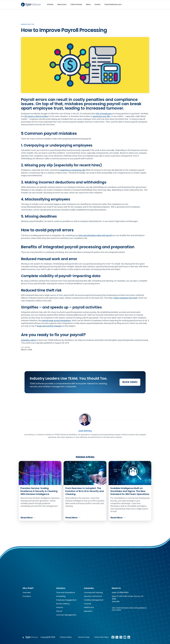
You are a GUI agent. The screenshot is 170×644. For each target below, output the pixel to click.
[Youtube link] (125, 637)
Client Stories (76, 4)
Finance (60, 607)
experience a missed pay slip (73, 170)
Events (97, 4)
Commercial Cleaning (93, 593)
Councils (88, 604)
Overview (27, 593)
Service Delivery (63, 604)
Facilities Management (94, 600)
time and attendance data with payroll (95, 235)
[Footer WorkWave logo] (30, 637)
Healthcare (89, 607)
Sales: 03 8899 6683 (120, 593)
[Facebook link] (113, 637)
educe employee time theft (126, 298)
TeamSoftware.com (113, 4)
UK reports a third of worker (36, 116)
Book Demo (130, 382)
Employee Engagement (66, 600)
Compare (27, 596)
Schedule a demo (29, 340)
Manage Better (28, 24)
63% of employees (104, 114)
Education (88, 611)
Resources (62, 4)
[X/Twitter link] (117, 637)
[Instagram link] (121, 637)
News (88, 4)
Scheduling (61, 596)
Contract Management (66, 615)
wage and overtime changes (49, 326)
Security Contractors (93, 596)
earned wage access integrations (56, 320)
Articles (50, 4)
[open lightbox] (85, 65)
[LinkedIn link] (129, 637)
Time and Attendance (66, 593)
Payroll (59, 611)
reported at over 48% (101, 116)
